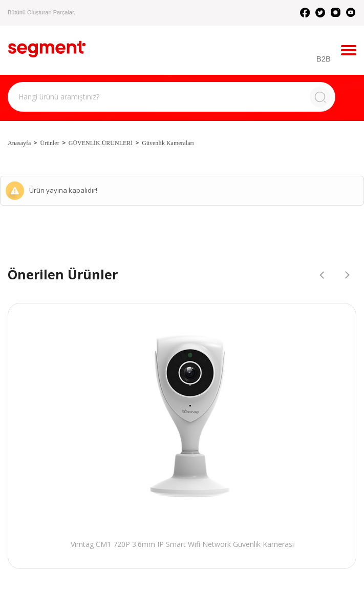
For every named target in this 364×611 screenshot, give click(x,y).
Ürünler (49, 143)
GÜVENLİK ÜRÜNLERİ (101, 143)
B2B (324, 59)
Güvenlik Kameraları (168, 143)
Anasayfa (19, 143)
